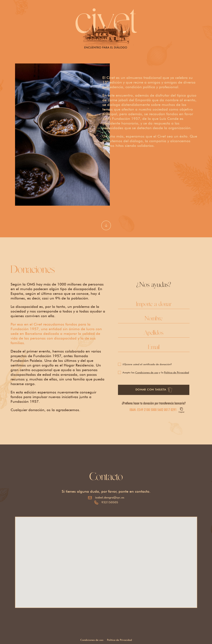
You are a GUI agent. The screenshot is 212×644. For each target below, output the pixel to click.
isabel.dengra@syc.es (110, 497)
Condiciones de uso (147, 372)
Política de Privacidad (177, 372)
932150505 (110, 502)
